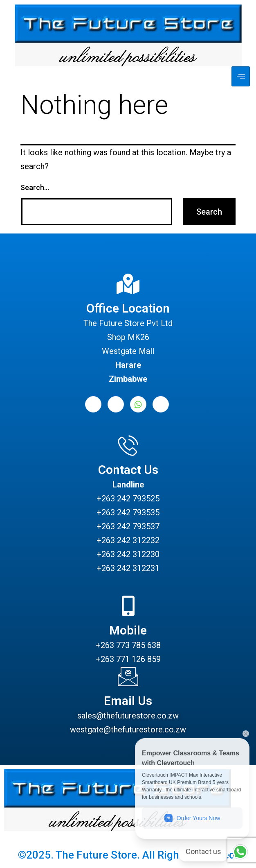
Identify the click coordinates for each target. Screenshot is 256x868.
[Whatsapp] (138, 404)
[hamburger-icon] (241, 76)
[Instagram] (161, 404)
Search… (35, 187)
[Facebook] (93, 404)
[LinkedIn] (116, 404)
